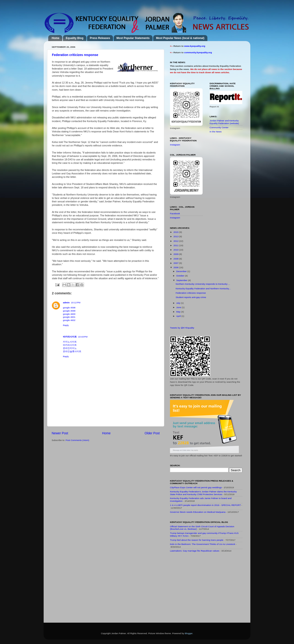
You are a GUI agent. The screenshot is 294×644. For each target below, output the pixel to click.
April (179, 316)
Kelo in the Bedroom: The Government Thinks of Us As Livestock (203, 544)
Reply (66, 325)
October (181, 276)
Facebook (175, 213)
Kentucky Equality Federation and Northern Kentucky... (203, 289)
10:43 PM (83, 337)
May (179, 312)
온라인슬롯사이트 (72, 351)
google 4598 (69, 308)
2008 (176, 259)
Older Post (152, 433)
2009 (176, 254)
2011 (176, 245)
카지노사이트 (70, 342)
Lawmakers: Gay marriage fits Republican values (195, 551)
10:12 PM (76, 302)
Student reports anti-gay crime (191, 297)
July (178, 303)
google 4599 (69, 311)
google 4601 (69, 317)
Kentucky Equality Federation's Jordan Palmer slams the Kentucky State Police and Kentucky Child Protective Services (203, 493)
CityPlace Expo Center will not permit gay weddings (196, 487)
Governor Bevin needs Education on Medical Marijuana (198, 512)
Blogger (189, 633)
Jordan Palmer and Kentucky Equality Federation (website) (224, 122)
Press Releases (100, 38)
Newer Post (60, 433)
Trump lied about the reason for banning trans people (197, 540)
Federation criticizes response (75, 55)
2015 (176, 232)
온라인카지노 (70, 348)
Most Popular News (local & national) (180, 38)
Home (55, 38)
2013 (176, 236)
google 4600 (69, 314)
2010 (176, 250)
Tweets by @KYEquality (182, 328)
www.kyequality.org (195, 46)
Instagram (175, 145)
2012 (176, 241)
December (182, 271)
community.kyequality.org (198, 52)
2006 (176, 267)
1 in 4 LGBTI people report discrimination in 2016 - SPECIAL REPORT (205, 505)
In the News (216, 132)
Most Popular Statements (133, 38)
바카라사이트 (70, 337)
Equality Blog (75, 38)
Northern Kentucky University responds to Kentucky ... (203, 284)
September (182, 280)
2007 (176, 263)
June (179, 307)
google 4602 (69, 320)
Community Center (219, 127)
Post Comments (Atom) (77, 440)
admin (66, 302)
